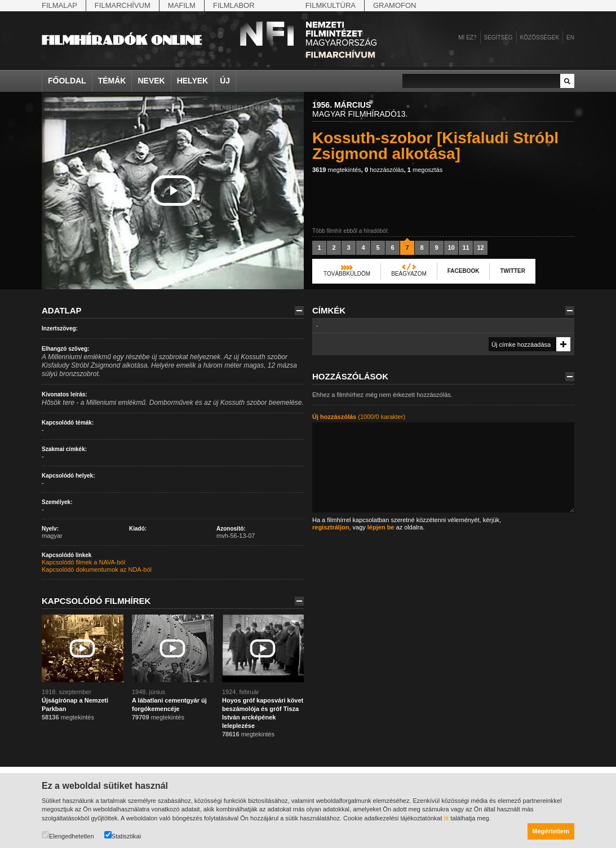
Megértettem (551, 831)
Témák (112, 81)
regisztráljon (331, 527)
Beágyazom (409, 274)
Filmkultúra (331, 5)
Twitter (512, 271)
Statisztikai (123, 835)
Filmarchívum (123, 5)
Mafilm (182, 5)
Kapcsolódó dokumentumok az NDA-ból (97, 569)
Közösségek (540, 37)
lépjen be (381, 527)
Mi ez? (467, 37)
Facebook (464, 271)
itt (447, 818)
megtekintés (337, 170)
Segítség (498, 37)
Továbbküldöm (347, 274)
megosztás (425, 170)
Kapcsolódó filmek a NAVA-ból (83, 562)
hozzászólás (384, 170)
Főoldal (67, 81)
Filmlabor (234, 5)
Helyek (193, 81)
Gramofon (395, 5)
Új (225, 81)
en (570, 37)
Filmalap (59, 5)
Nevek (151, 81)
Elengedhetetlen (68, 835)
